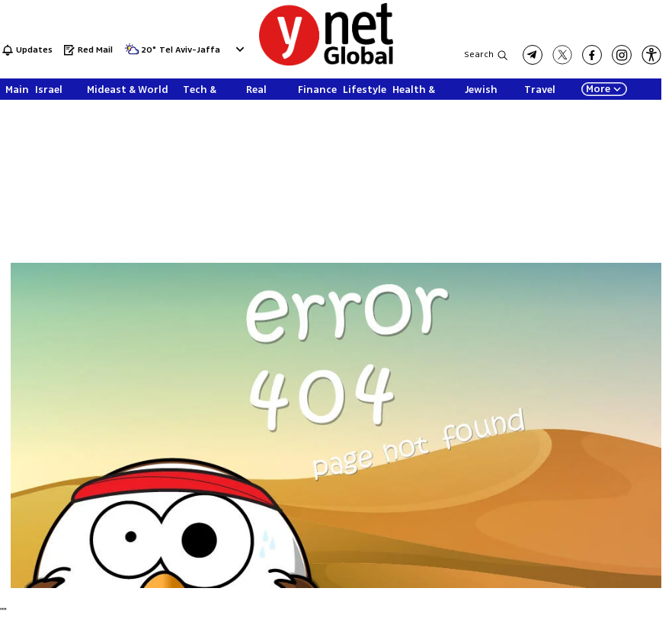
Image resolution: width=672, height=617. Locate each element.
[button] (651, 55)
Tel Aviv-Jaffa (190, 51)
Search (479, 54)
